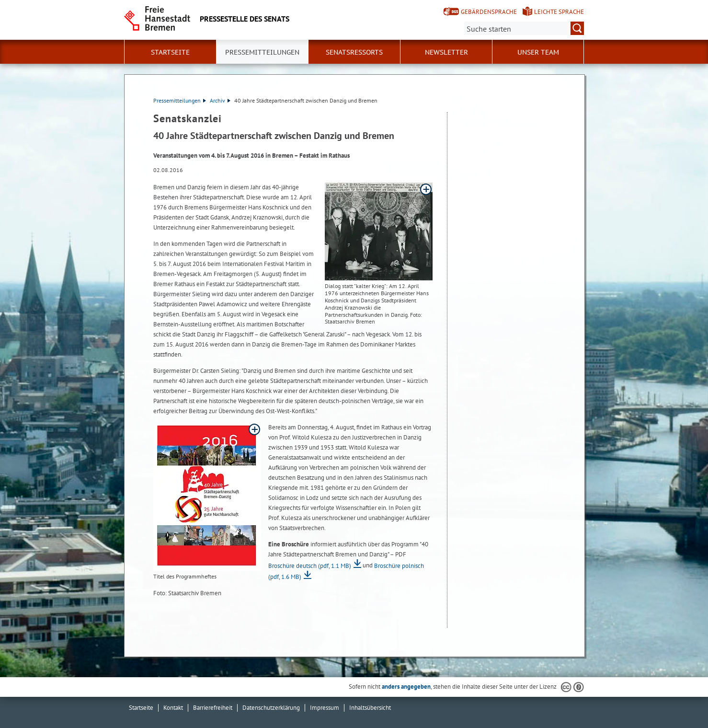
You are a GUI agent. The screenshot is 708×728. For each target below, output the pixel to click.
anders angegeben (406, 687)
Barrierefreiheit (213, 708)
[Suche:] (524, 28)
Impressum (325, 708)
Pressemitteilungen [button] (262, 52)
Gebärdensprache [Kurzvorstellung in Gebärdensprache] (489, 12)
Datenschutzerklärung (271, 708)
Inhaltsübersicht (370, 708)
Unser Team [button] (538, 52)
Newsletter (446, 52)
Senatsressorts (354, 52)
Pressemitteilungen (180, 100)
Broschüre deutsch (310, 566)
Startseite (170, 52)
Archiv (220, 100)
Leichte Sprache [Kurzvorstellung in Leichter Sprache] (559, 12)
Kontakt (173, 708)
